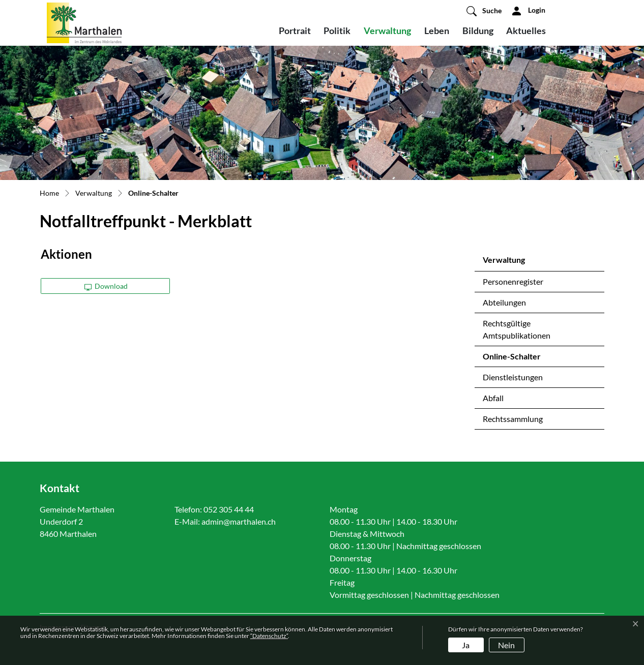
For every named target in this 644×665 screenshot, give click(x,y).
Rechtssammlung (513, 419)
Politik (337, 31)
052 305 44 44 (229, 509)
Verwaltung (387, 31)
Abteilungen (504, 302)
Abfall (493, 398)
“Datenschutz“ (269, 636)
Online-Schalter (511, 359)
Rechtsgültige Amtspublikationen (517, 329)
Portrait (295, 31)
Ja (466, 645)
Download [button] (106, 286)
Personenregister (513, 281)
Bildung (478, 31)
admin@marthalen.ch (239, 521)
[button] (484, 11)
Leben (437, 31)
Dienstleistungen (513, 377)
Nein (506, 645)
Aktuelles (526, 31)
